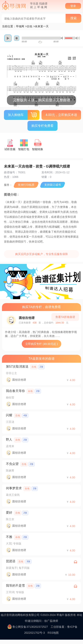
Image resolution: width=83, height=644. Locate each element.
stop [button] (17, 38)
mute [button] (62, 38)
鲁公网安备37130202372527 (30, 627)
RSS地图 (53, 633)
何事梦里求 (14, 488)
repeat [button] (40, 42)
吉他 (29, 26)
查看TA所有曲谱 (65, 317)
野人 (9, 440)
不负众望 (12, 464)
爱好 (9, 513)
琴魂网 (20, 26)
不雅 (9, 537)
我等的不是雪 (15, 586)
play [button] (8, 38)
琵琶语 (11, 561)
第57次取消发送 (17, 367)
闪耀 (9, 415)
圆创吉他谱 (27, 318)
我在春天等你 (15, 391)
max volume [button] (77, 38)
